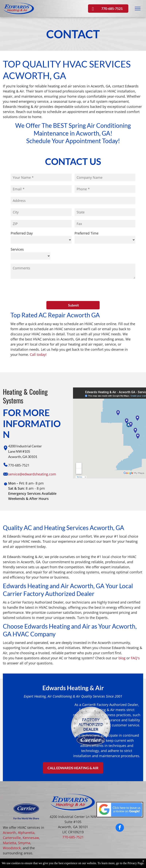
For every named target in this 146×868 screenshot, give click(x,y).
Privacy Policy (95, 857)
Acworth (9, 815)
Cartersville (12, 820)
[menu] (138, 9)
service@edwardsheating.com (32, 456)
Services (17, 249)
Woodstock (12, 830)
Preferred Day (22, 233)
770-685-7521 (73, 819)
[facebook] (120, 810)
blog (122, 640)
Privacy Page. (136, 863)
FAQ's (135, 640)
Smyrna (24, 825)
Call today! (38, 337)
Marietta (10, 825)
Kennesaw (31, 820)
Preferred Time (86, 233)
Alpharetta (26, 815)
